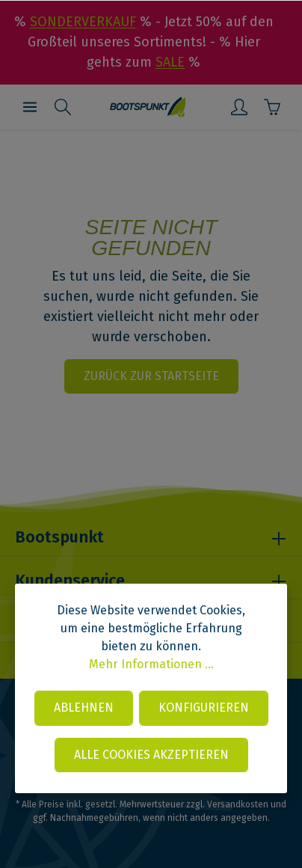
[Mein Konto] (239, 107)
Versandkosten (238, 804)
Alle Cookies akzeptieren (151, 755)
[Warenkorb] (272, 107)
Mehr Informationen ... (151, 664)
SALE (170, 62)
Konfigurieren (204, 707)
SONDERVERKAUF (83, 22)
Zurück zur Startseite (151, 376)
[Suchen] (63, 107)
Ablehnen (84, 707)
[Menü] (30, 107)
